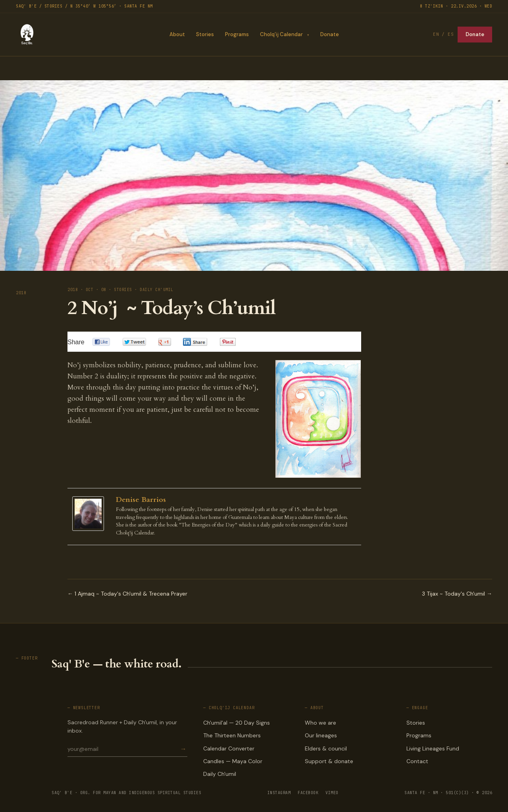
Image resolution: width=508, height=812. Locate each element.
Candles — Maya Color (233, 761)
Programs (237, 34)
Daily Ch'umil (220, 774)
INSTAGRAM (279, 793)
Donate (330, 34)
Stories (205, 34)
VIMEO (332, 793)
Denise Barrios (141, 500)
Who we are (320, 723)
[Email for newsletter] (123, 749)
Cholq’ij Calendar (281, 34)
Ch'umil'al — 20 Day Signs (237, 723)
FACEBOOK (308, 793)
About (177, 34)
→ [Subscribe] (183, 749)
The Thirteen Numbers (232, 735)
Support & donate (329, 761)
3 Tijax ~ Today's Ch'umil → (457, 594)
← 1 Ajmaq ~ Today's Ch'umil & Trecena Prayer (127, 594)
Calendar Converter (229, 748)
